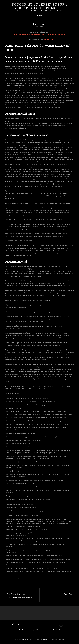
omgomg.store (48, 39)
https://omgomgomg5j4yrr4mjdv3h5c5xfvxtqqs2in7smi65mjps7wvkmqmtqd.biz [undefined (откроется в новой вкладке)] (40, 35)
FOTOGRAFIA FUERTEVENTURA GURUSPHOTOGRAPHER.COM (40, 6)
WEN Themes (62, 639)
